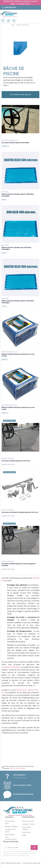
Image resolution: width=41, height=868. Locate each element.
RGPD (24, 835)
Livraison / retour (29, 824)
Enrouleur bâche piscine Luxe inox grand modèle (19, 565)
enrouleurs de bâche (11, 667)
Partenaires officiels (27, 828)
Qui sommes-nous (10, 822)
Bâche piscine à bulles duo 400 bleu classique (17, 248)
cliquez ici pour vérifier (17, 768)
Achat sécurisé (28, 821)
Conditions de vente (10, 831)
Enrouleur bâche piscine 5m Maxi (15, 143)
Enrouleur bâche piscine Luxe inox (16, 461)
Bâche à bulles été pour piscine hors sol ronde (18, 355)
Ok (34, 847)
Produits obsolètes (8, 458)
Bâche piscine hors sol (9, 352)
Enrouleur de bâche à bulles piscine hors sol (20, 512)
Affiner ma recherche (20, 95)
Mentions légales (11, 826)
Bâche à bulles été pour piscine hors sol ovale (18, 408)
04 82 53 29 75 (10, 7)
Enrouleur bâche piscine (10, 140)
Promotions (27, 832)
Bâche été (5, 192)
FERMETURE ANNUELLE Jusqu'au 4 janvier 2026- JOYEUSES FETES (20, 3)
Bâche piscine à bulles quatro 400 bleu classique (18, 302)
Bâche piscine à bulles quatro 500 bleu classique (18, 195)
